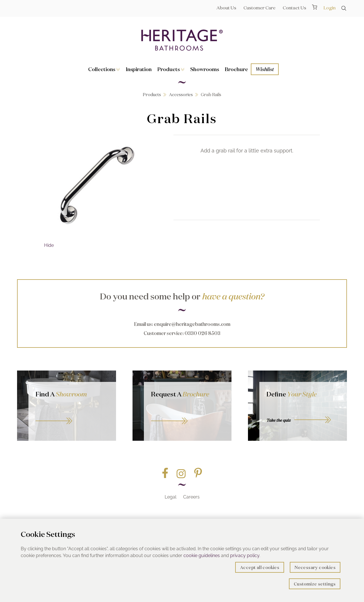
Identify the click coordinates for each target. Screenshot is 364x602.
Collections (104, 69)
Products (171, 69)
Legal (170, 497)
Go (188, 414)
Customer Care (259, 8)
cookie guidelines (202, 556)
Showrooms (205, 69)
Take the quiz (279, 420)
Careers (191, 497)
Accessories (181, 95)
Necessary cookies (315, 567)
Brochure (236, 69)
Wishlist (265, 69)
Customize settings (315, 584)
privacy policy (245, 556)
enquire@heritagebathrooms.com (192, 324)
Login (329, 8)
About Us (226, 8)
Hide (49, 245)
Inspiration (139, 69)
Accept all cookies (260, 567)
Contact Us (294, 8)
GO (72, 414)
